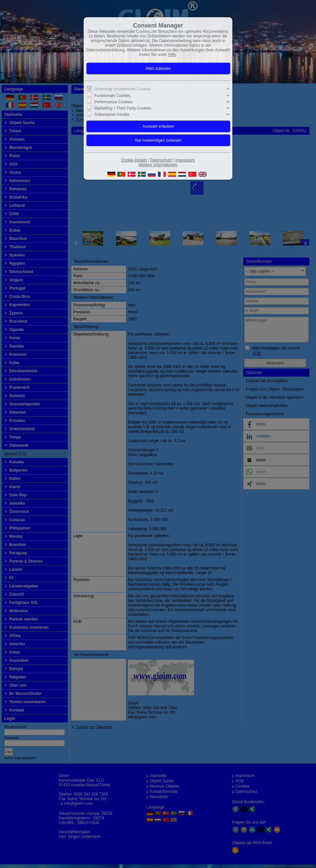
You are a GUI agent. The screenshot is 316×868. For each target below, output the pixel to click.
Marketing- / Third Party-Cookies (123, 108)
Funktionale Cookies (113, 95)
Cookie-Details (134, 160)
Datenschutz (161, 160)
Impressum (185, 160)
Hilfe (172, 55)
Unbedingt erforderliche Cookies (123, 89)
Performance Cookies (114, 102)
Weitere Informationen (158, 165)
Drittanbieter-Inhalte (112, 114)
